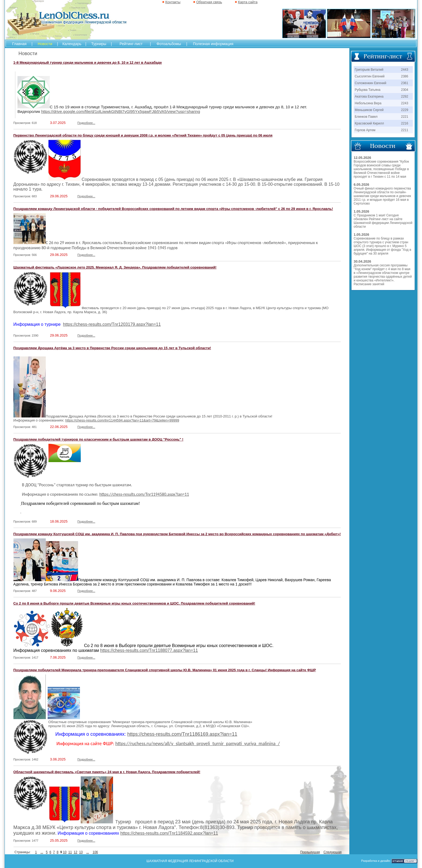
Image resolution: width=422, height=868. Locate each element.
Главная (19, 44)
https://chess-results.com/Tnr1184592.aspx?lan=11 (169, 833)
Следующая (333, 852)
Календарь (72, 44)
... (42, 852)
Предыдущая (310, 852)
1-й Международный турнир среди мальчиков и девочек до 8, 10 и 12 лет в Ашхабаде (88, 62)
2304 (405, 90)
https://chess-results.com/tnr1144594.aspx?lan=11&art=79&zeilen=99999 (122, 420)
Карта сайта (248, 2)
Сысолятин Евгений (370, 76)
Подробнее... (86, 123)
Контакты (173, 2)
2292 (405, 97)
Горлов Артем (365, 130)
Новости (45, 44)
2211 (405, 130)
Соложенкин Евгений (370, 83)
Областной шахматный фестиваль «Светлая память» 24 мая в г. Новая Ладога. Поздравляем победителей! (107, 772)
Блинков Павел (366, 117)
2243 (405, 103)
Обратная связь (209, 2)
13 (81, 852)
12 (75, 852)
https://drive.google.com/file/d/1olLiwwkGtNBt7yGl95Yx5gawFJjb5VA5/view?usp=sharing (121, 111)
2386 (405, 76)
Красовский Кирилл (369, 123)
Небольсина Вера (368, 103)
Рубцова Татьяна (368, 90)
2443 (405, 70)
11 (70, 852)
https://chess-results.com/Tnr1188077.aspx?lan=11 (149, 650)
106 (95, 852)
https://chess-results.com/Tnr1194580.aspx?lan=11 (144, 494)
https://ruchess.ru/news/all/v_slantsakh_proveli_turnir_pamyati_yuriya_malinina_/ (197, 744)
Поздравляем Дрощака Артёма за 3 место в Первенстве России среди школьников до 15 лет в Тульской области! (112, 348)
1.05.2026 (361, 211)
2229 (405, 110)
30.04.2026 (362, 261)
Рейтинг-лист (131, 44)
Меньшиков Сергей (369, 110)
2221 (405, 117)
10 (65, 852)
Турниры (99, 44)
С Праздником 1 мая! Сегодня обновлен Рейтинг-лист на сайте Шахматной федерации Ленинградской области (383, 221)
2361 (405, 83)
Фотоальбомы (169, 44)
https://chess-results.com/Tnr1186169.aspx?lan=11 (182, 734)
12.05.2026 (362, 158)
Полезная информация (213, 44)
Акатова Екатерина (369, 97)
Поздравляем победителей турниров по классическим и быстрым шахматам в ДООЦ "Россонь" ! (99, 439)
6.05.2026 (361, 185)
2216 (405, 123)
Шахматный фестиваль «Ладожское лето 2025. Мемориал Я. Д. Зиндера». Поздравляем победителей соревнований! (115, 267)
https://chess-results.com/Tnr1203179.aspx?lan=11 (112, 324)
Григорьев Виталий (369, 70)
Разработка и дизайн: (376, 861)
